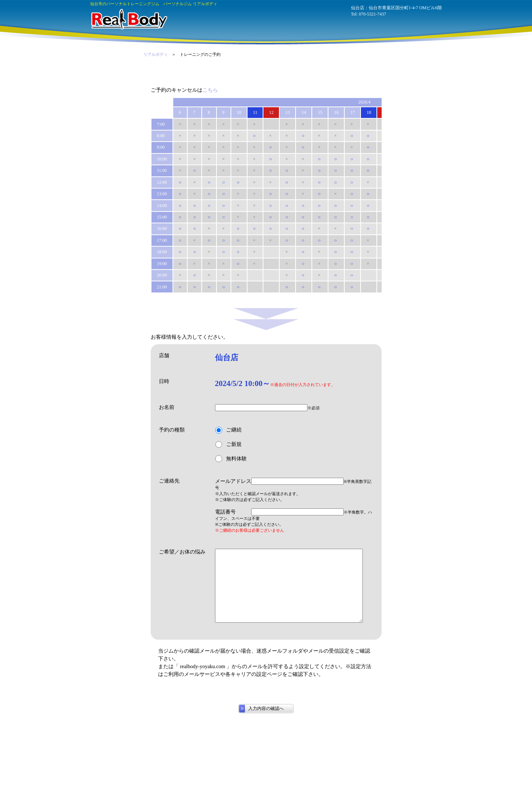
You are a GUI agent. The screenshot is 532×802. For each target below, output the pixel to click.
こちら (210, 90)
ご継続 (228, 430)
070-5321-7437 (372, 14)
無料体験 (231, 459)
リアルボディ (156, 54)
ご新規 (228, 445)
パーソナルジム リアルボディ (129, 19)
